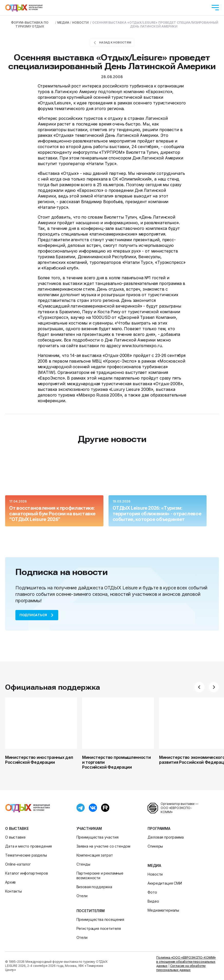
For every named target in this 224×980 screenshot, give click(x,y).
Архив (10, 882)
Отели (82, 896)
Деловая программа (165, 837)
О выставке (17, 828)
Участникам (89, 828)
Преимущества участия (98, 837)
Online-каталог (18, 864)
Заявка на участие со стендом (104, 846)
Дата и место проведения (28, 846)
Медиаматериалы (163, 910)
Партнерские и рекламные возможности (100, 875)
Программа (159, 828)
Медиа (154, 865)
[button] (199, 687)
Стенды (83, 864)
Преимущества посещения (100, 919)
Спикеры (155, 846)
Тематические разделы (26, 855)
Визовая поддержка (94, 887)
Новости (155, 874)
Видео (153, 901)
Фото (152, 892)
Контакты (13, 891)
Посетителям (91, 911)
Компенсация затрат (95, 855)
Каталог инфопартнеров (27, 873)
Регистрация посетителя (99, 928)
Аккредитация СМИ (165, 883)
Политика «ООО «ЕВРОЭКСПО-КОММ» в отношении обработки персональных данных (186, 962)
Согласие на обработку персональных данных (181, 968)
